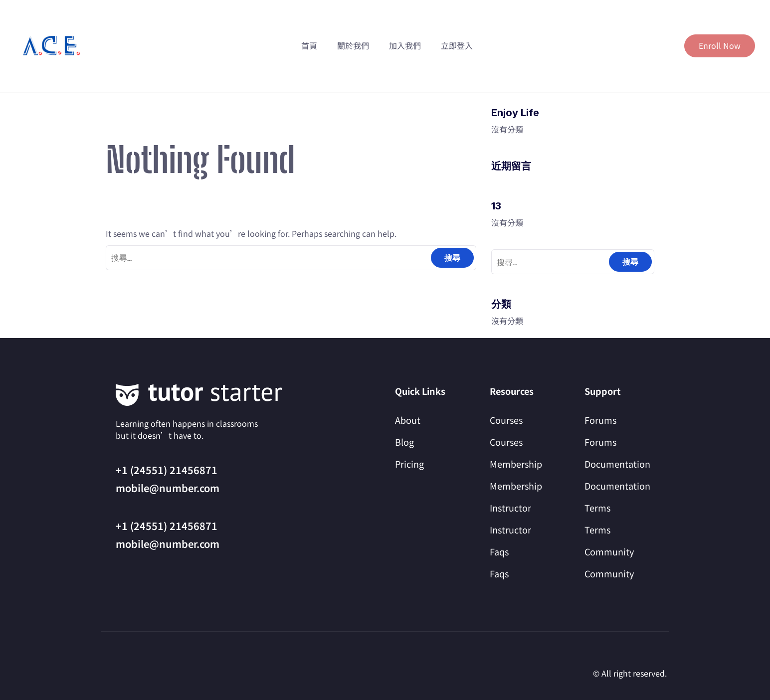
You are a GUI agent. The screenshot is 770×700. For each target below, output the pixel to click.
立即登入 (457, 45)
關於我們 (353, 45)
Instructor (510, 508)
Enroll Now (720, 45)
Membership (516, 464)
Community (609, 551)
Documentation (617, 464)
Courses (506, 420)
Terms (597, 508)
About (408, 420)
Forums (600, 420)
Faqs (499, 551)
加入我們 (405, 45)
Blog (404, 442)
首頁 (309, 45)
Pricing (409, 464)
